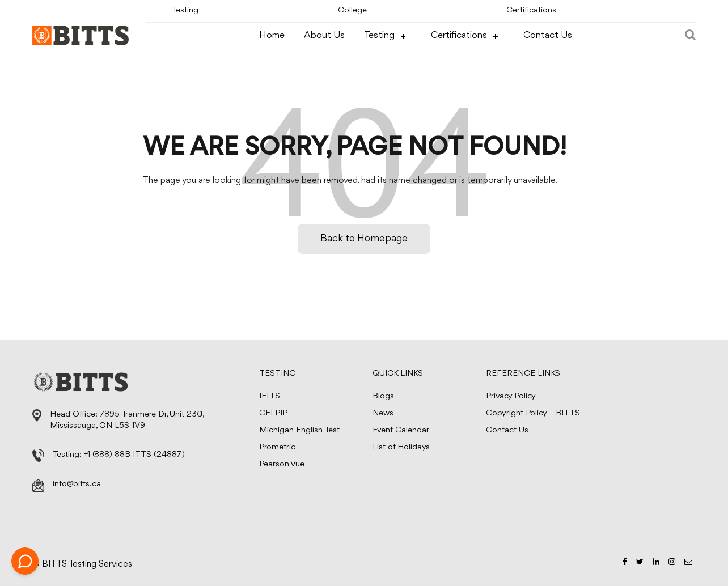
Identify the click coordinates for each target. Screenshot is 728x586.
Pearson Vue (282, 464)
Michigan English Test (299, 430)
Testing (185, 10)
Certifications (531, 10)
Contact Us (548, 35)
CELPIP (273, 413)
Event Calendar (401, 430)
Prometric (277, 447)
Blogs (383, 396)
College (352, 10)
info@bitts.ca (77, 484)
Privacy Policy (511, 396)
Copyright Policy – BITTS (533, 413)
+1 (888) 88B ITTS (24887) (134, 455)
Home (272, 35)
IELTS (270, 396)
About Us (324, 35)
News (383, 413)
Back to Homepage (364, 239)
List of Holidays (401, 447)
